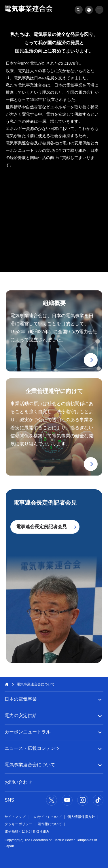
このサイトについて (46, 817)
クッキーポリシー (18, 824)
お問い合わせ (18, 782)
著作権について (50, 824)
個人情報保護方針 (81, 817)
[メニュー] (79, 10)
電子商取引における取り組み (27, 831)
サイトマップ (15, 817)
